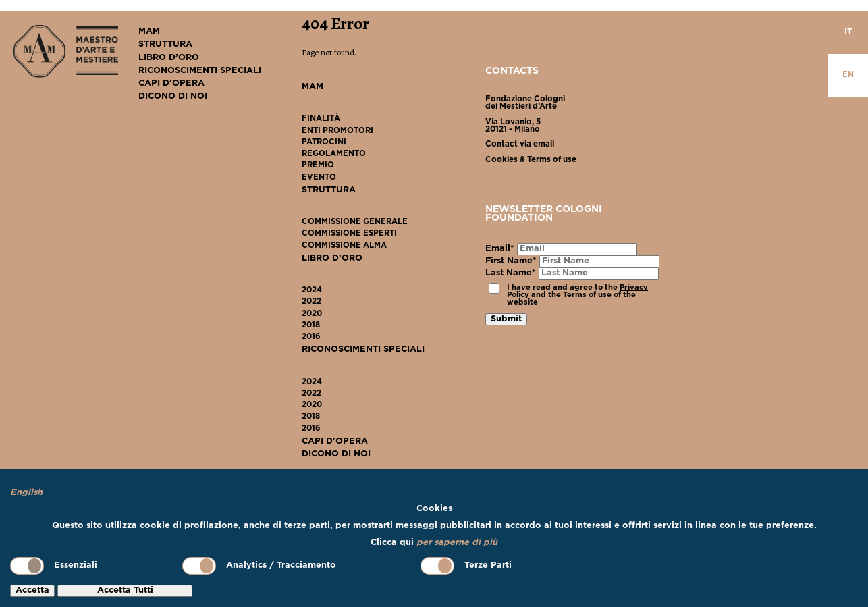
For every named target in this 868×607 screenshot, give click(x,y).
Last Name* (511, 273)
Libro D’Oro (169, 58)
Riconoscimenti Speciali (200, 71)
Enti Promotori (337, 131)
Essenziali (54, 566)
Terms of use (587, 295)
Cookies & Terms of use (531, 160)
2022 (311, 302)
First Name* (511, 261)
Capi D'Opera (171, 83)
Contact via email (520, 144)
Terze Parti (466, 566)
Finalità (321, 119)
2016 (311, 337)
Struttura (165, 44)
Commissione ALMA (344, 246)
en (848, 75)
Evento (319, 178)
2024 (312, 290)
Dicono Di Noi (173, 96)
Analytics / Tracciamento (259, 566)
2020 (312, 314)
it (848, 32)
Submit (506, 319)
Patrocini (324, 142)
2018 (311, 325)
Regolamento (334, 154)
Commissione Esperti (349, 234)
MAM (149, 31)
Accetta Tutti (125, 590)
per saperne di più (457, 543)
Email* (500, 249)
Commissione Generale (355, 222)
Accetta (32, 590)
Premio (318, 165)
